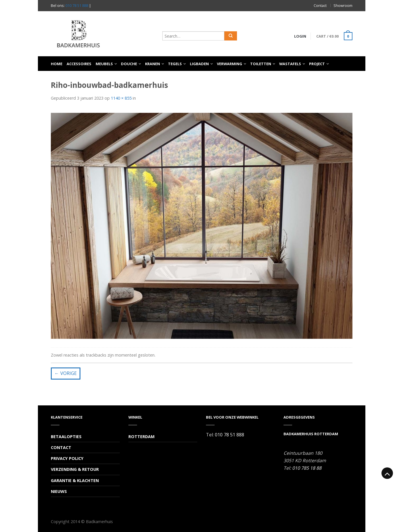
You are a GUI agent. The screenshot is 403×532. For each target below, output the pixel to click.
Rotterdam (141, 437)
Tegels (175, 64)
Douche (129, 64)
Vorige (66, 373)
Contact (320, 5)
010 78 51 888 (77, 5)
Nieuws (59, 491)
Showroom (343, 5)
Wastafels (290, 64)
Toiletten (261, 64)
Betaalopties (66, 437)
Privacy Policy (67, 458)
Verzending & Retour (75, 469)
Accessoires (79, 64)
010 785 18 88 (307, 468)
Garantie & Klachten (75, 480)
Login (300, 36)
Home (57, 64)
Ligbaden (199, 64)
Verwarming (230, 64)
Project (317, 64)
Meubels (104, 64)
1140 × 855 (121, 98)
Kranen (153, 64)
